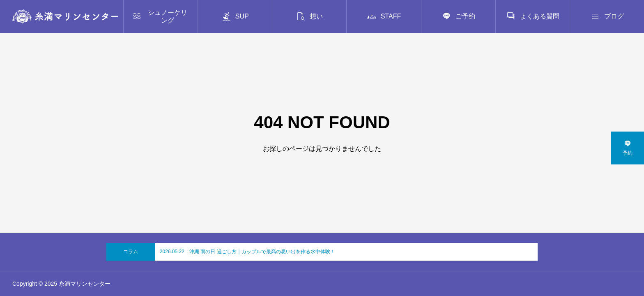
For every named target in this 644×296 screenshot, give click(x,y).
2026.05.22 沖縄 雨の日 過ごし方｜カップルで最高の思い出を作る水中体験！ (247, 252)
